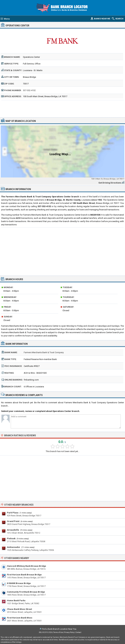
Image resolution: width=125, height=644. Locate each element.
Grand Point (13, 521)
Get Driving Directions (110, 183)
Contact (78, 632)
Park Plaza (13, 513)
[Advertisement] (63, 108)
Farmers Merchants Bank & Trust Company (44, 352)
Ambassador (14, 547)
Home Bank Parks (16, 600)
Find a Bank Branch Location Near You (59, 629)
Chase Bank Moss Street (19, 609)
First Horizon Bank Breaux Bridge (24, 575)
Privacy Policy (69, 632)
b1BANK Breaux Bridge (19, 583)
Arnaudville (13, 530)
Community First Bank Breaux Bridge (26, 592)
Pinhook (11, 539)
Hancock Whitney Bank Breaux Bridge (27, 566)
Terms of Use (58, 632)
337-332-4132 (29, 90)
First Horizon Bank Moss (20, 618)
